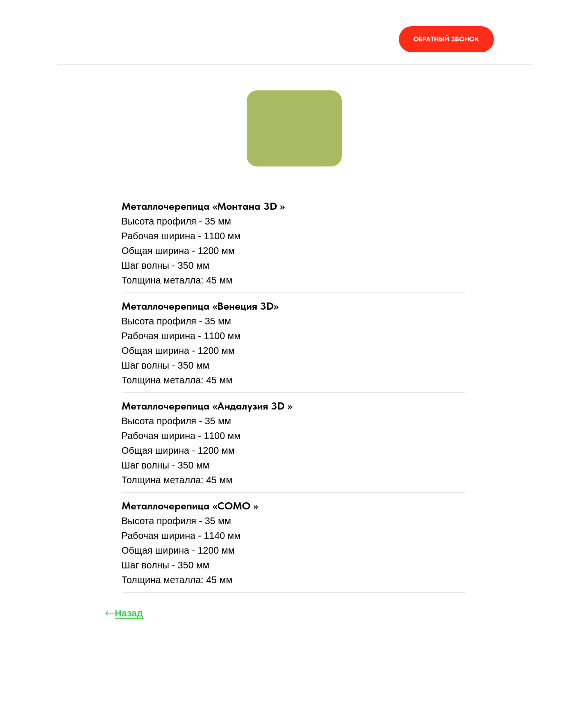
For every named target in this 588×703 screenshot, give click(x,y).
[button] (446, 39)
